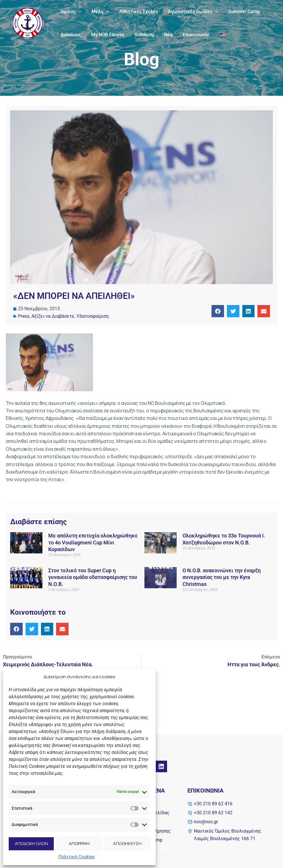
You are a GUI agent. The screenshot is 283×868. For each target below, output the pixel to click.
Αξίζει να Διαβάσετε (53, 316)
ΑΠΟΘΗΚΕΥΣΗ (127, 843)
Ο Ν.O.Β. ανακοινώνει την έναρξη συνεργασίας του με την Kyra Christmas (222, 577)
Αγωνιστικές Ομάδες (190, 12)
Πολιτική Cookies (77, 857)
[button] (218, 311)
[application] (78, 12)
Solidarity (142, 35)
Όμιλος (71, 12)
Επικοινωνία (192, 35)
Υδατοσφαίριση (93, 316)
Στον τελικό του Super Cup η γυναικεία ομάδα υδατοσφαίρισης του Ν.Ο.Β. (93, 577)
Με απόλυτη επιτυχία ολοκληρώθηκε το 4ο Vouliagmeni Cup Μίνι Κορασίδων (93, 542)
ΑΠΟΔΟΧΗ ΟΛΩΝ (31, 843)
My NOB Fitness (107, 35)
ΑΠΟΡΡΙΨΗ (79, 843)
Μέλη (99, 12)
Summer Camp (241, 11)
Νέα (166, 35)
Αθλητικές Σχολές (137, 11)
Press (24, 316)
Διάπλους (70, 35)
